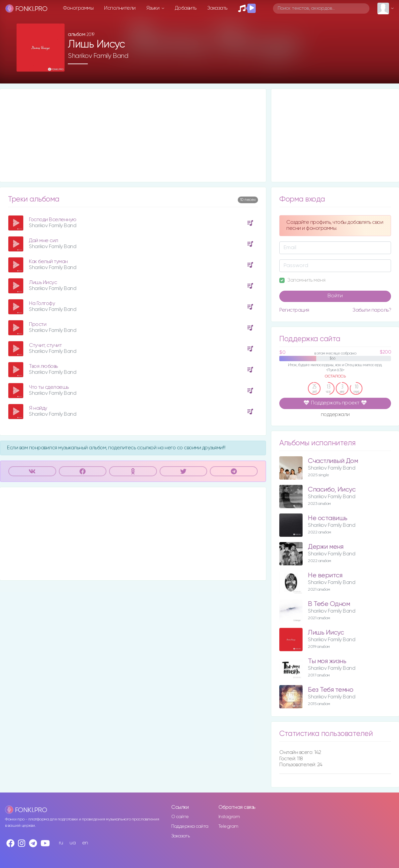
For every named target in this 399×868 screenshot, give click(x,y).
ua (72, 843)
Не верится (325, 576)
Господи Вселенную (53, 220)
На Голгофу (42, 303)
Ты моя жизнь (327, 661)
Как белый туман (48, 262)
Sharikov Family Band (98, 56)
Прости (38, 324)
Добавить (186, 8)
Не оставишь (328, 518)
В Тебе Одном (329, 604)
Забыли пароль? (372, 310)
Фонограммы (78, 8)
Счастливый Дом (333, 461)
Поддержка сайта (190, 826)
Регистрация (294, 310)
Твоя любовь (43, 366)
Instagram (229, 817)
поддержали (335, 415)
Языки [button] (153, 8)
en (85, 843)
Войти (335, 296)
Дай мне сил (44, 241)
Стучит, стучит (45, 345)
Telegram (228, 826)
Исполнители (120, 8)
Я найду (38, 408)
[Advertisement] (133, 135)
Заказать (217, 8)
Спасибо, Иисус (332, 490)
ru (61, 843)
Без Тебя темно (331, 690)
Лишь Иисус (43, 283)
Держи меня (326, 547)
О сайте (180, 817)
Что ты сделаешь (49, 387)
